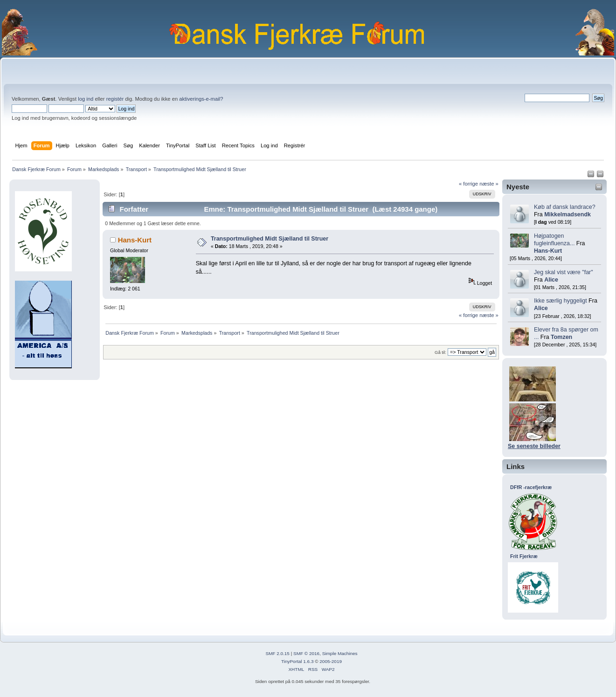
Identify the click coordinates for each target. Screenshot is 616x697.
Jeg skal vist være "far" (564, 272)
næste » (489, 184)
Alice (551, 280)
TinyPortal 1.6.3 (297, 661)
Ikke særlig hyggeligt (561, 301)
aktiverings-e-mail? (201, 99)
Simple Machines (340, 653)
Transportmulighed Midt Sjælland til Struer (270, 239)
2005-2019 (331, 661)
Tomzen (561, 337)
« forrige (468, 184)
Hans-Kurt (548, 251)
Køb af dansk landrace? (565, 207)
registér (115, 99)
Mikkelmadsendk (568, 214)
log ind (86, 99)
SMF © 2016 (306, 653)
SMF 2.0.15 (277, 653)
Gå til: (440, 352)
